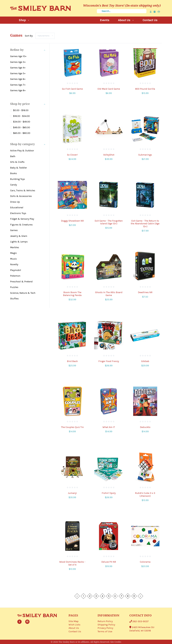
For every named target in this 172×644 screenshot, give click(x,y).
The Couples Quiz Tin (72, 427)
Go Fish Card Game (72, 89)
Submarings (145, 155)
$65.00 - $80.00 (22, 133)
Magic (13, 253)
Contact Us (150, 20)
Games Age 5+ (18, 73)
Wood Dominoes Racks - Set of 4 (72, 563)
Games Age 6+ (18, 79)
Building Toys (17, 179)
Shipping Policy (106, 625)
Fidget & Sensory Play (22, 219)
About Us (126, 20)
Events (105, 20)
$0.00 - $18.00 (21, 110)
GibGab (145, 361)
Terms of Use (105, 631)
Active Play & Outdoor (22, 151)
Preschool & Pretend (21, 282)
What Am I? (109, 427)
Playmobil (16, 270)
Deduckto (145, 427)
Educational (17, 207)
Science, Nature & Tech (23, 293)
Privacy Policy (105, 628)
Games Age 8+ (18, 90)
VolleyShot (109, 155)
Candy (13, 185)
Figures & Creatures (21, 225)
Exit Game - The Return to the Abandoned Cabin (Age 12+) (145, 224)
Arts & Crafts (17, 162)
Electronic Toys (18, 213)
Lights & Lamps (19, 242)
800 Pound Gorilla (145, 89)
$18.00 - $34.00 (21, 116)
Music (13, 259)
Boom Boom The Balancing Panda (72, 294)
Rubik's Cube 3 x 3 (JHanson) (145, 495)
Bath (13, 156)
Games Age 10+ (18, 56)
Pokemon (15, 276)
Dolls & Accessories (21, 196)
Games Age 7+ (18, 85)
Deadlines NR (145, 292)
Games (14, 230)
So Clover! (72, 155)
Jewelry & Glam (19, 236)
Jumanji (72, 493)
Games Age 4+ (18, 68)
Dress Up (15, 202)
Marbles (15, 247)
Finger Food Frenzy (109, 361)
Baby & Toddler (19, 168)
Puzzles (14, 287)
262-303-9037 (139, 621)
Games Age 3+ (18, 62)
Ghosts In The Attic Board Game (109, 294)
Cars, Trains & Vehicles (23, 190)
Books (13, 173)
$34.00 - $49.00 (22, 122)
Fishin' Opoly (109, 493)
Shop (24, 20)
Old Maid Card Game (109, 89)
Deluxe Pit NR (109, 562)
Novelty (14, 264)
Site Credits (116, 642)
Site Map (74, 621)
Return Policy (105, 621)
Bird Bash (72, 361)
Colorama (145, 562)
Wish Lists (74, 625)
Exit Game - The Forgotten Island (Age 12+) (109, 222)
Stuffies (14, 299)
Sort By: (29, 36)
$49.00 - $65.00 (22, 127)
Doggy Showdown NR (72, 221)
